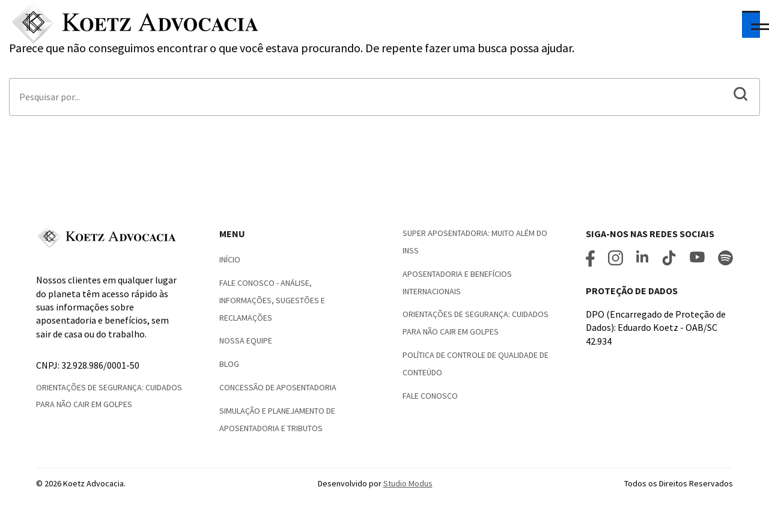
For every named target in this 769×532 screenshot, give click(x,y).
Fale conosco (430, 396)
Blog (229, 364)
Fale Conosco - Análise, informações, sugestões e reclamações (272, 300)
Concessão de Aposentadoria (278, 387)
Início (230, 259)
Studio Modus (408, 483)
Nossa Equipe (246, 340)
